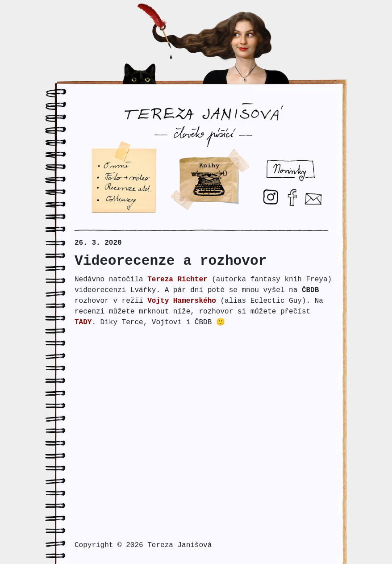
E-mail (316, 195)
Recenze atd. (115, 187)
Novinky (272, 160)
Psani (181, 150)
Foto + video (115, 176)
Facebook (296, 189)
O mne (100, 165)
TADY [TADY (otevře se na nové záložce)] (83, 322)
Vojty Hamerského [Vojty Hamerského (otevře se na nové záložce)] (182, 301)
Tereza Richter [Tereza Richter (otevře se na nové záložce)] (177, 280)
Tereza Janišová (204, 105)
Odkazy (103, 198)
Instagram (274, 189)
